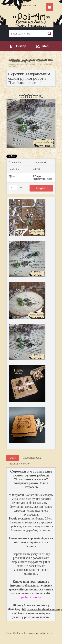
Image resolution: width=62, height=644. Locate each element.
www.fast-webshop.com (41, 633)
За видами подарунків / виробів (37, 60)
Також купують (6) (20, 464)
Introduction (14, 60)
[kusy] (13, 187)
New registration (26, 5)
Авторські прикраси (20, 62)
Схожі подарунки (33, 458)
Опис (13, 458)
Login (11, 5)
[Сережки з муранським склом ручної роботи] (31, 100)
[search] (49, 34)
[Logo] (31, 19)
